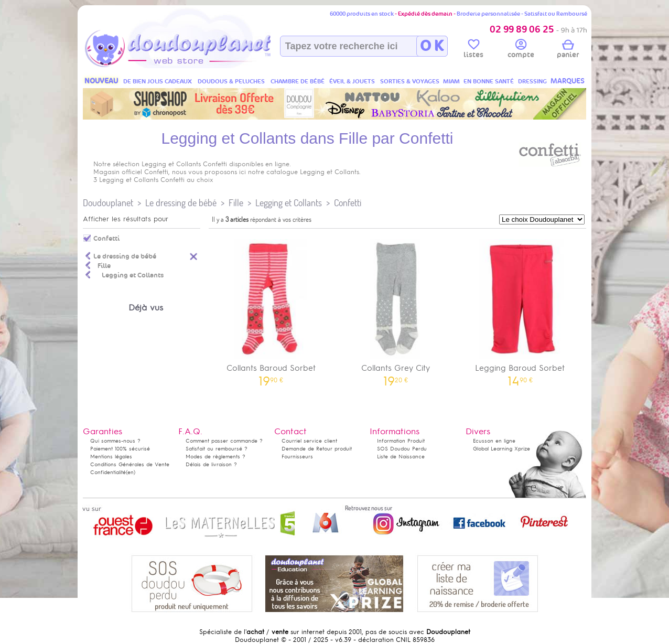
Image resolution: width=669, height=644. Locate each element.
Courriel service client (309, 441)
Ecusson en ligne (494, 441)
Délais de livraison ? (211, 464)
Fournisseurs (297, 457)
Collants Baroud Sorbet (271, 309)
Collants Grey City (396, 309)
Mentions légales (111, 457)
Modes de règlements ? (215, 457)
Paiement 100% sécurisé (120, 449)
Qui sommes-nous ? (115, 441)
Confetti (348, 203)
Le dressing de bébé (181, 203)
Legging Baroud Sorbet (520, 309)
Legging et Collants (289, 203)
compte (521, 50)
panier (568, 50)
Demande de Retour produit (317, 449)
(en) (131, 472)
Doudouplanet (108, 203)
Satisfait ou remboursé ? (217, 449)
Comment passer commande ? (224, 441)
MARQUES (568, 81)
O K (432, 46)
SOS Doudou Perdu (402, 449)
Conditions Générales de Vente (130, 464)
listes (473, 50)
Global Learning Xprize (501, 449)
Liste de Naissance (401, 457)
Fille (236, 203)
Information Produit (401, 441)
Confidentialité (108, 472)
